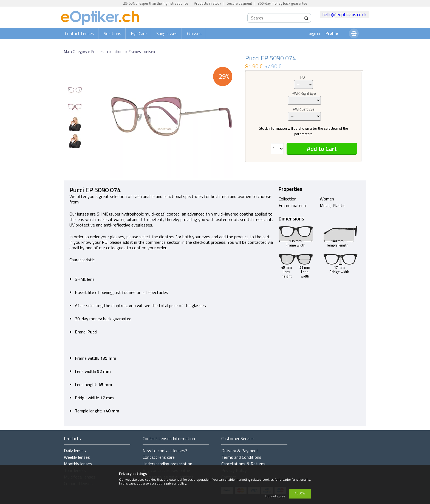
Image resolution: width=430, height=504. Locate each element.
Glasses (194, 33)
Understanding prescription (167, 464)
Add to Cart (322, 149)
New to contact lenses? (165, 451)
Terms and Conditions (241, 457)
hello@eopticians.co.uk (345, 15)
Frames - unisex (142, 51)
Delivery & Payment (240, 451)
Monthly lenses (78, 464)
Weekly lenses (77, 457)
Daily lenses (75, 451)
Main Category (76, 51)
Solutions (112, 33)
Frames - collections (108, 51)
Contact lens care (159, 457)
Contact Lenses (80, 33)
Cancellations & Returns (243, 464)
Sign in (314, 33)
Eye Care (139, 33)
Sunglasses (167, 33)
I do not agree (275, 496)
